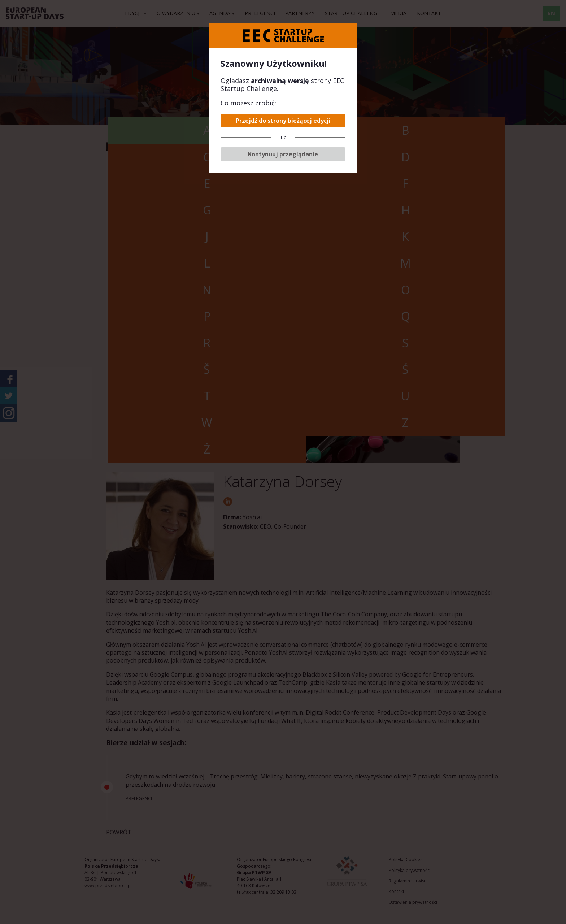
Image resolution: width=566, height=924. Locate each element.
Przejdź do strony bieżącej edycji (283, 121)
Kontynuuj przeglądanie (283, 154)
